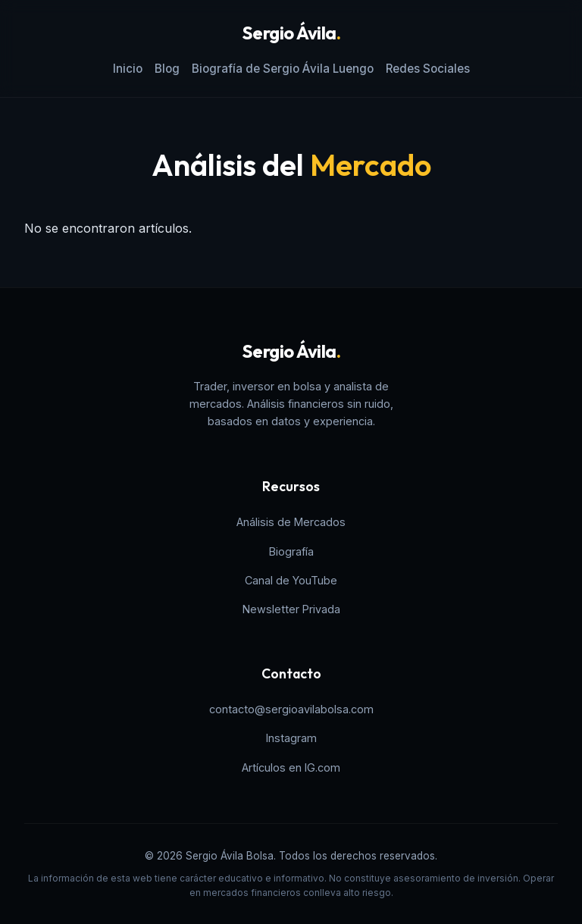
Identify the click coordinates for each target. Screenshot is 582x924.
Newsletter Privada (291, 609)
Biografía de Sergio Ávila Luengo (283, 69)
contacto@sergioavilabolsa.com (291, 709)
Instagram (291, 738)
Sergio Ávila (291, 33)
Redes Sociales (428, 69)
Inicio (128, 69)
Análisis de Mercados (291, 522)
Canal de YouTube (291, 580)
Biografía (291, 551)
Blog (167, 69)
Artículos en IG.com (291, 767)
